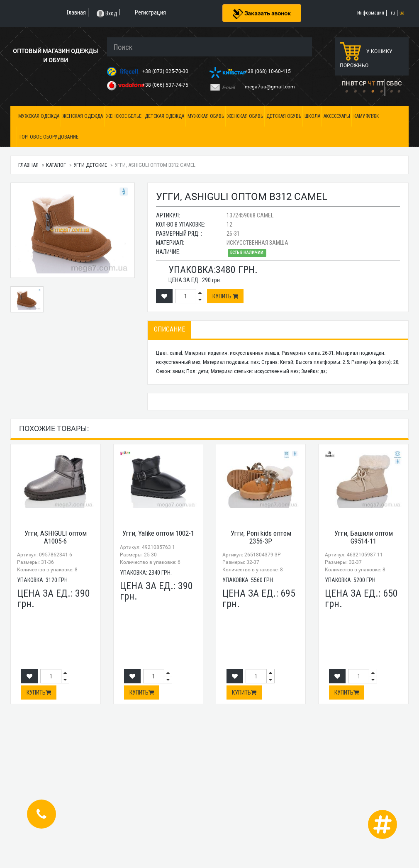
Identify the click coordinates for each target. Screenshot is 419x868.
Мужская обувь (206, 116)
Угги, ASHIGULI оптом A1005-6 (56, 537)
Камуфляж (366, 116)
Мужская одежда (39, 116)
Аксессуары (337, 116)
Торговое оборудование (49, 137)
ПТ (380, 83)
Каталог (56, 165)
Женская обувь (245, 116)
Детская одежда (164, 116)
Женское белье (124, 116)
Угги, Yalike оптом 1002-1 (158, 533)
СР (363, 83)
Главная (28, 165)
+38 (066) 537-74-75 (166, 85)
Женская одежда (83, 116)
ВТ (354, 83)
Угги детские (90, 165)
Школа (312, 116)
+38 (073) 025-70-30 (166, 71)
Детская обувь (284, 116)
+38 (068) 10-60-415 (268, 71)
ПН (346, 83)
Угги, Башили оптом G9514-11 (364, 537)
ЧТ (371, 83)
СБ (390, 83)
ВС (398, 83)
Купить (225, 296)
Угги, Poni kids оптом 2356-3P (261, 537)
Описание (169, 329)
